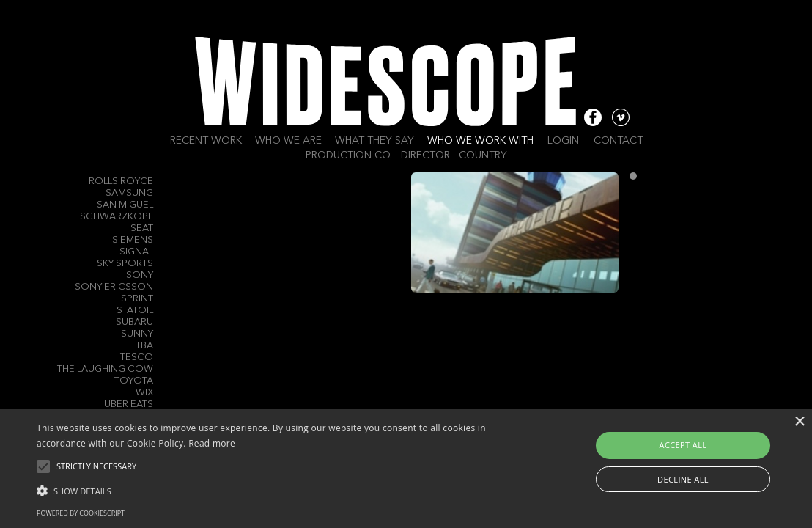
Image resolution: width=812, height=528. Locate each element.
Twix (142, 393)
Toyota (134, 381)
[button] (277, 490)
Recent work (206, 141)
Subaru (134, 322)
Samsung (129, 193)
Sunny (137, 334)
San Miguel (125, 205)
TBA (144, 346)
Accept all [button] (683, 445)
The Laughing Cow (105, 369)
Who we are (288, 141)
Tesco (137, 357)
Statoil (135, 311)
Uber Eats (129, 404)
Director (425, 155)
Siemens (133, 240)
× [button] (799, 422)
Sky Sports (125, 264)
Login (563, 141)
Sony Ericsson (114, 287)
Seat (142, 228)
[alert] (406, 469)
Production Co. (349, 155)
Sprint (137, 299)
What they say (374, 141)
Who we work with (480, 141)
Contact (618, 141)
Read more (212, 443)
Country (483, 155)
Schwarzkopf (117, 217)
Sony (140, 275)
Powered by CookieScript (81, 513)
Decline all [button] (683, 479)
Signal (136, 252)
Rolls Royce (121, 181)
